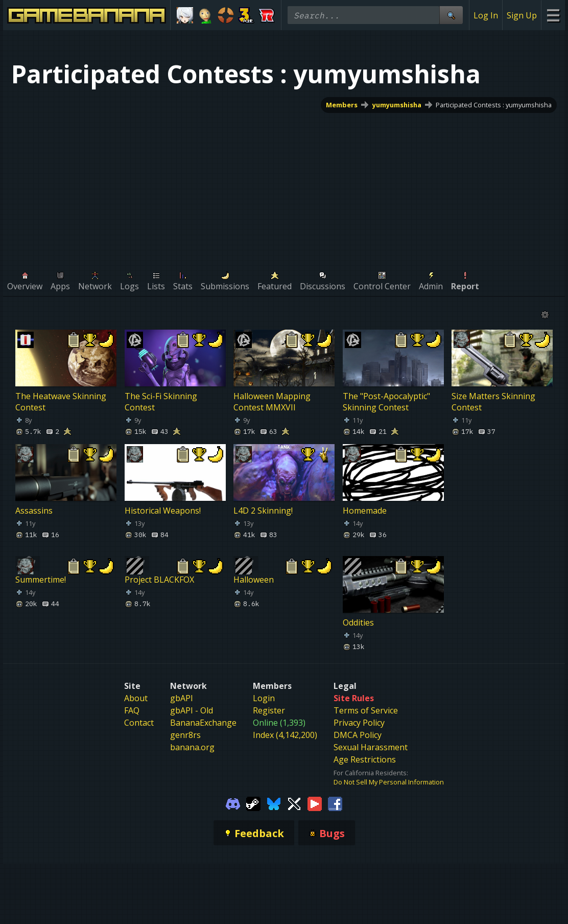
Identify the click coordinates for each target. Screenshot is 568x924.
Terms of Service (366, 710)
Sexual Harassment (371, 747)
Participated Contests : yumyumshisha (494, 105)
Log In (486, 15)
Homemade (365, 511)
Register (269, 710)
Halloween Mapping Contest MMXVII (272, 402)
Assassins (34, 511)
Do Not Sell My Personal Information (389, 782)
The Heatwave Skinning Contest (61, 402)
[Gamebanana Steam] (253, 803)
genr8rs (185, 735)
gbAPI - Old (192, 710)
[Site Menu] (553, 15)
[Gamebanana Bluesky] (274, 803)
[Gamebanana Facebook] (335, 803)
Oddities (358, 622)
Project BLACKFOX (159, 580)
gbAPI (182, 698)
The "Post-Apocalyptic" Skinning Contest (386, 402)
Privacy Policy (359, 723)
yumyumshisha (397, 105)
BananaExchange (203, 723)
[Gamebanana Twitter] (294, 803)
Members (342, 105)
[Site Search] (451, 15)
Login (264, 698)
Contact (139, 723)
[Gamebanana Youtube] (315, 803)
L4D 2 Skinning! (263, 511)
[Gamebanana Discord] (233, 803)
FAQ (132, 710)
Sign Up (522, 15)
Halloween (254, 580)
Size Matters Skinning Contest (493, 402)
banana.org (192, 747)
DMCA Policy (358, 735)
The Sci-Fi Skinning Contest (161, 402)
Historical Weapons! (163, 511)
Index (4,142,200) (285, 735)
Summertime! (41, 580)
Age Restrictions (365, 759)
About (136, 698)
